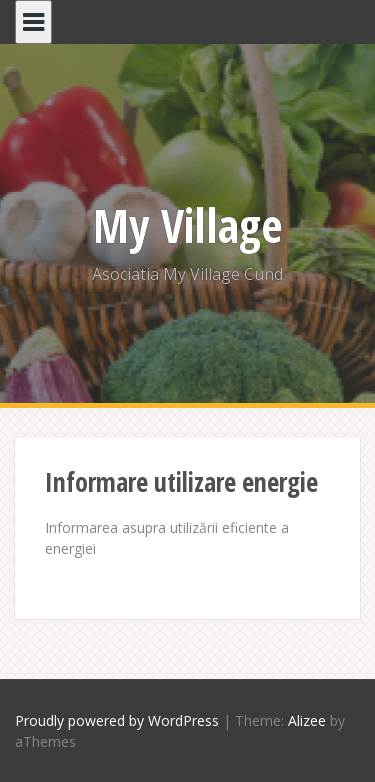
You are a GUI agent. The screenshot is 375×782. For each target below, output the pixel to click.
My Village (188, 225)
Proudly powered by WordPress (117, 720)
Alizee (307, 720)
